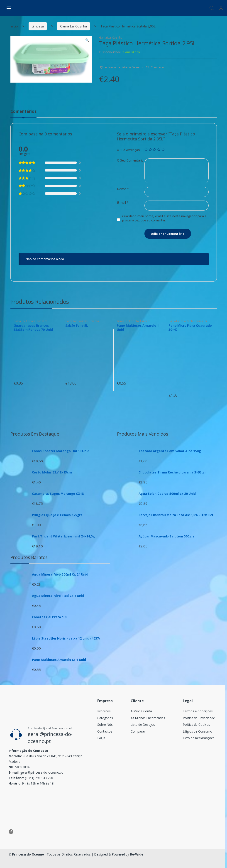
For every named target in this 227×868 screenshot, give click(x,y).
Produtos (104, 711)
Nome (123, 189)
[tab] (23, 113)
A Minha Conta (141, 711)
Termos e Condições (198, 711)
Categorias (105, 718)
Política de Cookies (196, 725)
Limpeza (38, 26)
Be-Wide (137, 854)
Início (14, 26)
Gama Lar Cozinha (73, 26)
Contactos (105, 731)
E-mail (123, 203)
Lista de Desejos (143, 725)
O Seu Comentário (130, 160)
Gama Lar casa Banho (181, 321)
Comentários (23, 112)
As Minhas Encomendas (148, 718)
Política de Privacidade (199, 718)
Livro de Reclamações (199, 738)
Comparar (158, 67)
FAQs (101, 738)
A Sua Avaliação (128, 150)
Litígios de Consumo (198, 731)
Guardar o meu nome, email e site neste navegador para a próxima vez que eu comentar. (164, 218)
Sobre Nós (105, 725)
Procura (212, 8)
